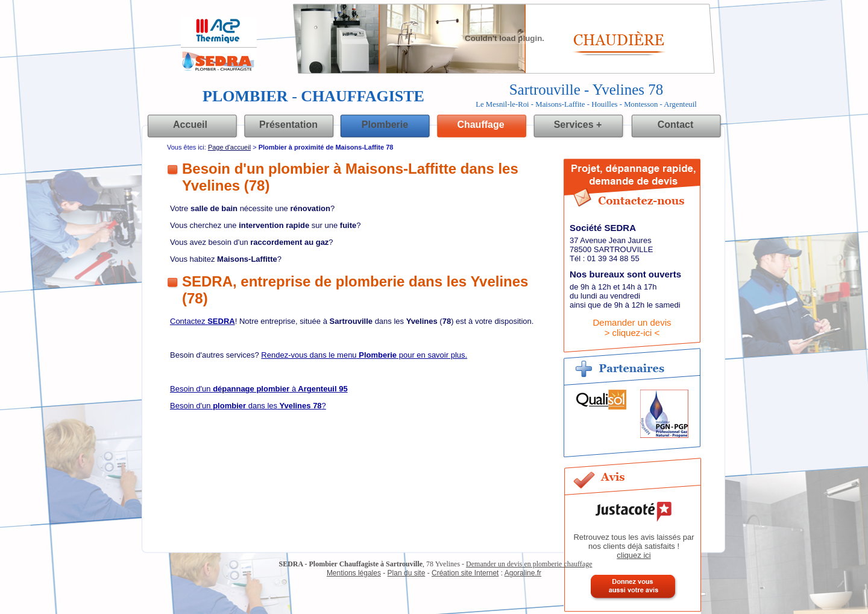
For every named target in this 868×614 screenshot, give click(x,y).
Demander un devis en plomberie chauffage (529, 564)
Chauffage (480, 125)
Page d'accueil (229, 147)
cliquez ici (634, 555)
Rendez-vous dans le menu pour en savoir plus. (364, 355)
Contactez (203, 321)
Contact (676, 125)
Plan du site (407, 573)
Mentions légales (354, 573)
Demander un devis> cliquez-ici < (632, 328)
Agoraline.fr (523, 573)
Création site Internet (465, 573)
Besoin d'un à (259, 389)
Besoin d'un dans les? (248, 406)
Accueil (190, 125)
